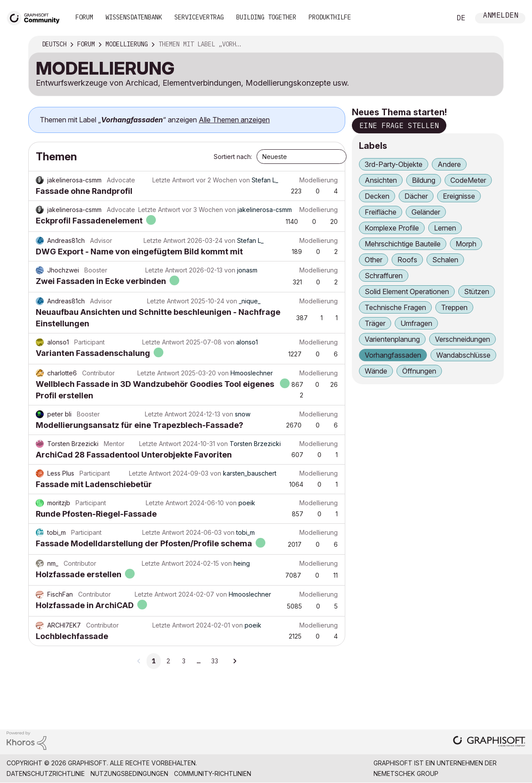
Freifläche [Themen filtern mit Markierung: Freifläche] (381, 212)
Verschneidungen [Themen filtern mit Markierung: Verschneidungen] (462, 339)
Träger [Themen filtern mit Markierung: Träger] (375, 323)
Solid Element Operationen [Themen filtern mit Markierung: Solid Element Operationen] (407, 291)
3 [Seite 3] (184, 661)
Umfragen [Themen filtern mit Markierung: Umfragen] (416, 323)
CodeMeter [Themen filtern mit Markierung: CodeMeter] (468, 180)
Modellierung (319, 180)
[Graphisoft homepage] (489, 742)
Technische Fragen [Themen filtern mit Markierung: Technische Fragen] (395, 307)
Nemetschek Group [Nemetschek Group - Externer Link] (406, 774)
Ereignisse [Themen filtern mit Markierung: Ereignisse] (459, 196)
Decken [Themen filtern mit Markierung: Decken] (377, 196)
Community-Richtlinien (213, 774)
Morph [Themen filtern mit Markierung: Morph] (466, 244)
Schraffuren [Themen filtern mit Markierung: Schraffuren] (384, 276)
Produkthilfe (330, 17)
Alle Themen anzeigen (234, 120)
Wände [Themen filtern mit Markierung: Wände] (376, 371)
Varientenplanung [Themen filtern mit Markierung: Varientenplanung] (392, 339)
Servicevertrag (199, 17)
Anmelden (501, 16)
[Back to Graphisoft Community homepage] (36, 17)
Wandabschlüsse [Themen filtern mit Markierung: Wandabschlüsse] (463, 355)
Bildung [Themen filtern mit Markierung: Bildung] (424, 180)
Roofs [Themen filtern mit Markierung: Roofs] (407, 260)
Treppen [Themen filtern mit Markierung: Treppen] (454, 307)
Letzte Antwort (173, 180)
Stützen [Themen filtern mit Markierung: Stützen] (477, 291)
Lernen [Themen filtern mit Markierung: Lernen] (445, 228)
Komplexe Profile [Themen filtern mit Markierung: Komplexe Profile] (392, 228)
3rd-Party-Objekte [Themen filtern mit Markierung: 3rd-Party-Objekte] (394, 164)
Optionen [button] (491, 45)
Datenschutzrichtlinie (46, 774)
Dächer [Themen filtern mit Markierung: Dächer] (416, 196)
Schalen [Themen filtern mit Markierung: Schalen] (445, 260)
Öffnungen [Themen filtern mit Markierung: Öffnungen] (419, 371)
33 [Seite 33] (215, 661)
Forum (84, 17)
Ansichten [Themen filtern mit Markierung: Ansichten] (381, 180)
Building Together (266, 17)
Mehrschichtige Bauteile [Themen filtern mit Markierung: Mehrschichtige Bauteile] (403, 244)
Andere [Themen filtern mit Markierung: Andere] (449, 164)
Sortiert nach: (233, 157)
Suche (434, 18)
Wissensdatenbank (134, 17)
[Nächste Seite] (234, 661)
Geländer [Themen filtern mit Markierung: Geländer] (426, 212)
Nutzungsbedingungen (129, 774)
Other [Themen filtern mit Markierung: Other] (374, 260)
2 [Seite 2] (168, 661)
